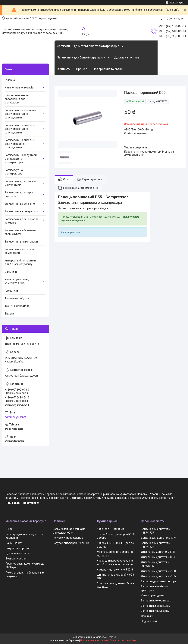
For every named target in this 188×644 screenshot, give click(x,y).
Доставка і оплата (127, 57)
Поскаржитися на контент (94, 640)
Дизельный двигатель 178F (158, 552)
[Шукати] (84, 29)
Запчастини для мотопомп (21, 242)
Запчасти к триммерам (155, 611)
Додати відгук (175, 18)
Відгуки (9, 314)
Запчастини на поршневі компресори (20, 251)
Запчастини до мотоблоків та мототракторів (88, 46)
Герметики (11, 291)
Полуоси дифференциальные (71, 543)
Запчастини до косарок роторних (19, 194)
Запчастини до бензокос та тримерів (22, 221)
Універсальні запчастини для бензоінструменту (20, 262)
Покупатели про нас (18, 548)
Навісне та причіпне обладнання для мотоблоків (17, 99)
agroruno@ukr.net (15, 417)
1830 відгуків (177, 3)
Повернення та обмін (108, 69)
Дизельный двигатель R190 (158, 571)
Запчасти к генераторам (156, 601)
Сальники (11, 272)
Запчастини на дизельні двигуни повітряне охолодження (20, 129)
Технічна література (17, 306)
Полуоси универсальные (68, 538)
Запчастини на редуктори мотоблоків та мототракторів (21, 159)
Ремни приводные (152, 595)
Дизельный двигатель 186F (158, 557)
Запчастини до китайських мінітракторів (21, 183)
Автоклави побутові (17, 298)
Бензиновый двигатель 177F (159, 538)
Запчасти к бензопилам (156, 606)
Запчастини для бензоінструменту (81, 57)
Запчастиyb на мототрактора (14, 172)
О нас (9, 529)
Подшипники (149, 621)
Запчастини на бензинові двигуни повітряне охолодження (20, 114)
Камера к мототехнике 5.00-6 (115, 570)
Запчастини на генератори (21, 211)
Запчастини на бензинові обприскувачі (20, 232)
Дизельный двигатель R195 (158, 576)
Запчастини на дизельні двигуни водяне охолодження (20, 144)
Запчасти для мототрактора (159, 581)
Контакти (64, 69)
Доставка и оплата (17, 553)
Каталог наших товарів (19, 88)
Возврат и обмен (16, 559)
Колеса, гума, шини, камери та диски (17, 281)
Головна (10, 80)
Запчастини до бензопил (20, 204)
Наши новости (14, 543)
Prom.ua (112, 637)
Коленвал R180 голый (110, 529)
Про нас (81, 69)
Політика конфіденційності (124, 640)
